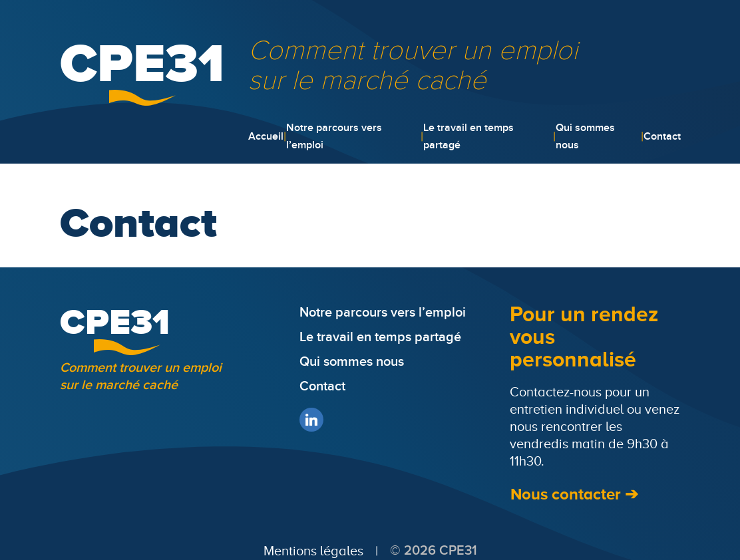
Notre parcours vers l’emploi (334, 136)
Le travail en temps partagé (468, 136)
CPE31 (142, 63)
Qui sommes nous (585, 136)
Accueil (266, 136)
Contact (662, 136)
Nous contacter (566, 494)
